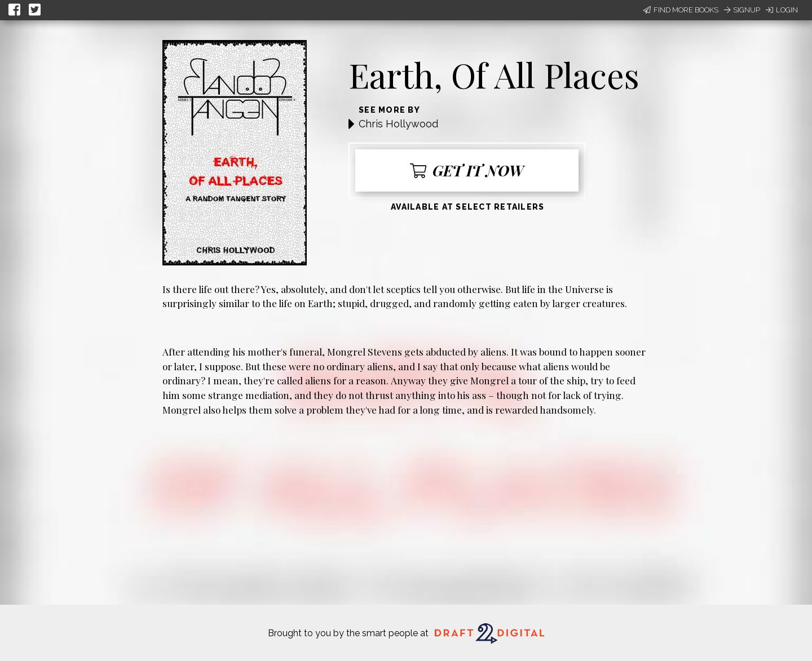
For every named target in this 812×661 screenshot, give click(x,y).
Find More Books (681, 10)
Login (782, 10)
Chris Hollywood (398, 124)
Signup (742, 10)
